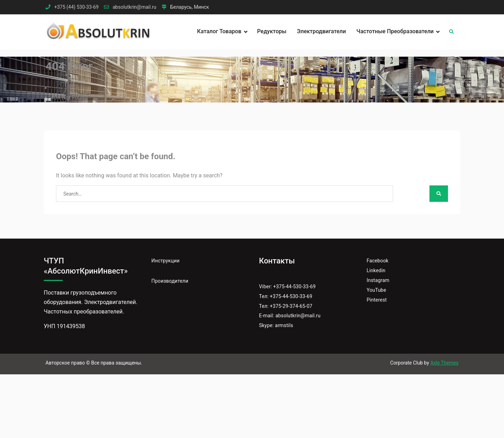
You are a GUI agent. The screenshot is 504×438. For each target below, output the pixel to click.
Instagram (378, 280)
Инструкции (166, 261)
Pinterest (377, 300)
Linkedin (376, 270)
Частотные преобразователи (395, 31)
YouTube (377, 290)
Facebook (378, 261)
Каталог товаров (219, 31)
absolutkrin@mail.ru (135, 7)
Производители (170, 281)
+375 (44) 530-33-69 (76, 7)
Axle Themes (444, 363)
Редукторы (272, 31)
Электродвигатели (321, 31)
